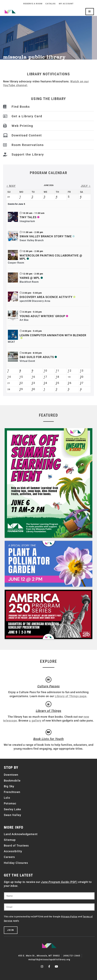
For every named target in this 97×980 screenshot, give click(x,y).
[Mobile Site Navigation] (90, 12)
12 (70, 371)
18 (57, 377)
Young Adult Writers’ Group (42, 316)
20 (82, 377)
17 (45, 377)
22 (21, 383)
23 (33, 383)
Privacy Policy (69, 917)
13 (82, 371)
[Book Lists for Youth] (48, 732)
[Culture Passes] (48, 680)
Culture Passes (49, 686)
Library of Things (49, 711)
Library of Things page (71, 696)
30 (33, 389)
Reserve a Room (33, 4)
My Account (66, 4)
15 (21, 377)
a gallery (35, 721)
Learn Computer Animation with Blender (53, 335)
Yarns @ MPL (30, 278)
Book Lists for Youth (49, 739)
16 (33, 377)
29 (21, 389)
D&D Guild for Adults (37, 357)
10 (45, 371)
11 (57, 371)
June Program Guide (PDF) (59, 882)
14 (9, 377)
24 (45, 383)
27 (82, 383)
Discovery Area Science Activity (46, 297)
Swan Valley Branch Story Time (46, 236)
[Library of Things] (48, 704)
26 (70, 383)
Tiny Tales (28, 217)
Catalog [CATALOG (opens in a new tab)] (51, 4)
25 (57, 383)
